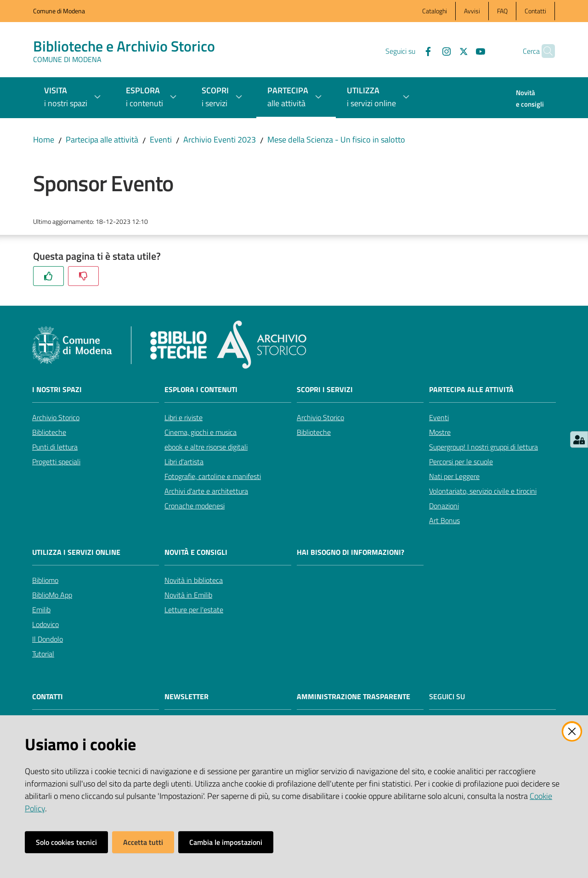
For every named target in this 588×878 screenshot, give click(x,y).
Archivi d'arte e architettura (206, 491)
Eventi (161, 140)
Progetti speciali (56, 462)
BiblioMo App (52, 595)
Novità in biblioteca (194, 580)
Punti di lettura (55, 447)
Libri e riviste (184, 417)
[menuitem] (530, 99)
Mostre (440, 432)
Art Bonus (444, 520)
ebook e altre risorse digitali (206, 447)
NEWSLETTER (187, 697)
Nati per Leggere (454, 476)
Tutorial (43, 654)
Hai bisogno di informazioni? (351, 552)
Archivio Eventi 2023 (220, 140)
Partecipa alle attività (102, 140)
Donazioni (444, 506)
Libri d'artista (184, 462)
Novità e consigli (196, 552)
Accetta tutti (143, 842)
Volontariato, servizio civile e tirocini (483, 491)
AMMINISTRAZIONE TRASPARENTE (353, 697)
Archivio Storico (56, 417)
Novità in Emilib (188, 595)
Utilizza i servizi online (76, 552)
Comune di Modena (59, 11)
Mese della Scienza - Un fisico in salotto (336, 140)
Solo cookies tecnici (66, 842)
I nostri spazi (57, 390)
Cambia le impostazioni (226, 842)
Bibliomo (45, 580)
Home (44, 140)
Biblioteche (49, 432)
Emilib (41, 610)
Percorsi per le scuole (461, 462)
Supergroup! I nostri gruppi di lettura (483, 447)
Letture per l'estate (194, 610)
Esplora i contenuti (201, 390)
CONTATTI (48, 697)
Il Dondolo (48, 639)
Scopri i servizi (325, 390)
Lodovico (45, 624)
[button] (544, 51)
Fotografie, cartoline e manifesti (213, 476)
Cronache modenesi (195, 506)
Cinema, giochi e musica (201, 432)
